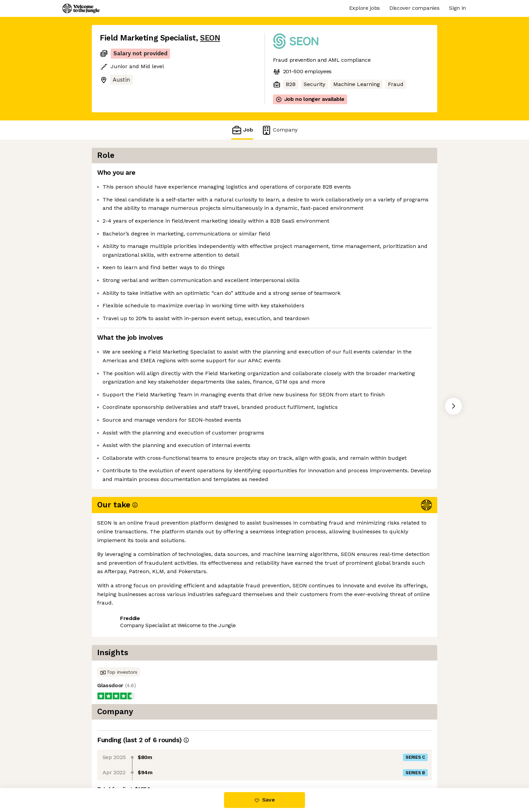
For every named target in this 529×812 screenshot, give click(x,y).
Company (279, 130)
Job (242, 130)
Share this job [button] (118, 687)
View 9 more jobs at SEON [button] (182, 687)
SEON (210, 38)
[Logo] (81, 8)
